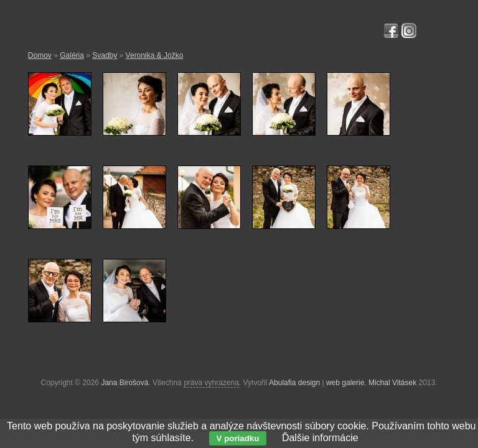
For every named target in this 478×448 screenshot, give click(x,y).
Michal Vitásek (392, 383)
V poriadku (238, 438)
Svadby (105, 55)
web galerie (345, 383)
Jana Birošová (124, 383)
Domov (40, 55)
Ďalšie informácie (320, 438)
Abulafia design (294, 383)
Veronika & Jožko (155, 55)
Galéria (72, 55)
